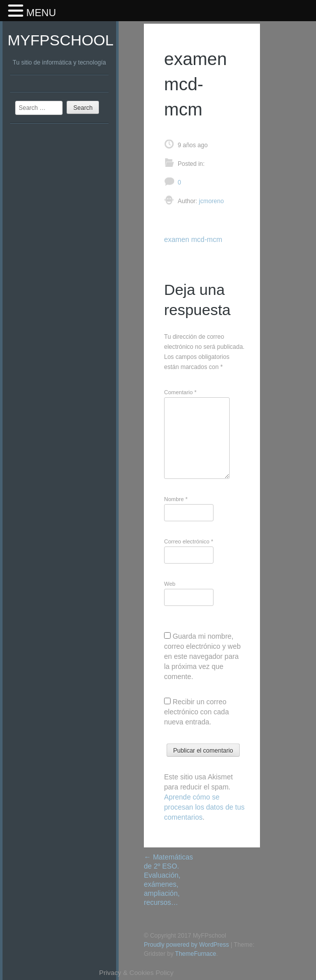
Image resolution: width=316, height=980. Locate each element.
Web (170, 584)
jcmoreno (211, 201)
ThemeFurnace (196, 954)
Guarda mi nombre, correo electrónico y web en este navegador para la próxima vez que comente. (202, 656)
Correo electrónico (189, 541)
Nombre (176, 499)
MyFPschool (61, 40)
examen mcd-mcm (193, 239)
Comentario (180, 392)
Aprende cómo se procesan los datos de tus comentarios (204, 807)
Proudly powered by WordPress (187, 945)
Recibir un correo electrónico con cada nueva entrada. (196, 712)
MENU (41, 13)
